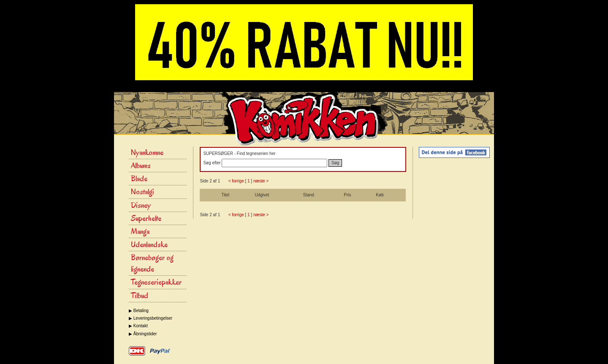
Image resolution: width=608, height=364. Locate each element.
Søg (335, 163)
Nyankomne (147, 152)
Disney (141, 205)
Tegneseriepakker (156, 282)
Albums (141, 166)
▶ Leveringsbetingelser (151, 318)
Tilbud (140, 296)
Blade (139, 179)
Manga (140, 231)
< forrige (236, 181)
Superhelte (146, 218)
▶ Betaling (139, 311)
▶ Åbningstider (143, 334)
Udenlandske (149, 244)
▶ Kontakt (138, 326)
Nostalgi (142, 192)
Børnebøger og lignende (152, 263)
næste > (261, 181)
